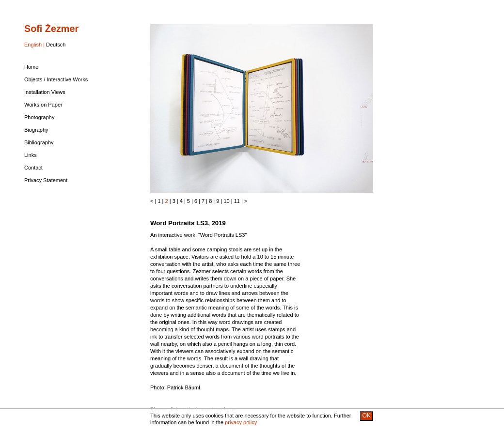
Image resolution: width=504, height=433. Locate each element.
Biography (36, 130)
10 (226, 201)
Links (31, 155)
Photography (39, 117)
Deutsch (56, 45)
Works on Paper (43, 105)
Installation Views (45, 92)
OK (367, 416)
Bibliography (39, 142)
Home (31, 67)
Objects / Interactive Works (56, 79)
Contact (33, 168)
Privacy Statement (46, 180)
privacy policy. (241, 422)
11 (237, 201)
